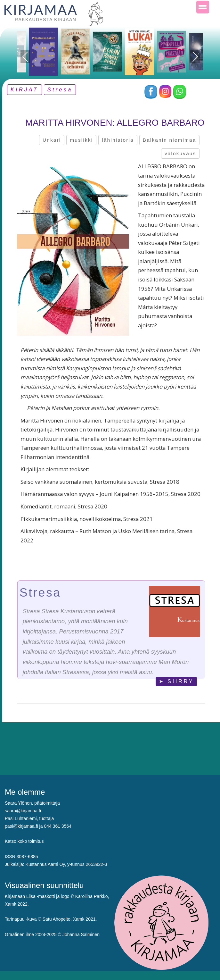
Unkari (52, 140)
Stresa (60, 90)
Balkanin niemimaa (170, 140)
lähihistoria (118, 140)
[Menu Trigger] (203, 7)
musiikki (81, 140)
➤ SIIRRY (176, 681)
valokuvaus (180, 153)
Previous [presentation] (25, 58)
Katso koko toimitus (24, 841)
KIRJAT (24, 90)
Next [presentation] (195, 57)
